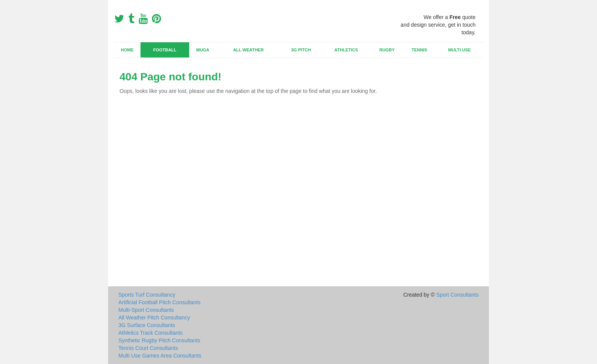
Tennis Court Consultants (148, 348)
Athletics (346, 50)
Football (165, 50)
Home (127, 50)
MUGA (203, 50)
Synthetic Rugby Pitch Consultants (159, 340)
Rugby (387, 50)
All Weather (248, 50)
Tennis (419, 50)
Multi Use (459, 50)
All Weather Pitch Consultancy (154, 318)
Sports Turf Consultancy (147, 295)
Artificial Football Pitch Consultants (160, 302)
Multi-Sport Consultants (146, 310)
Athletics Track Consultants (151, 333)
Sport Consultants (457, 295)
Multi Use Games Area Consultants (160, 356)
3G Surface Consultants (147, 325)
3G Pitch (301, 50)
